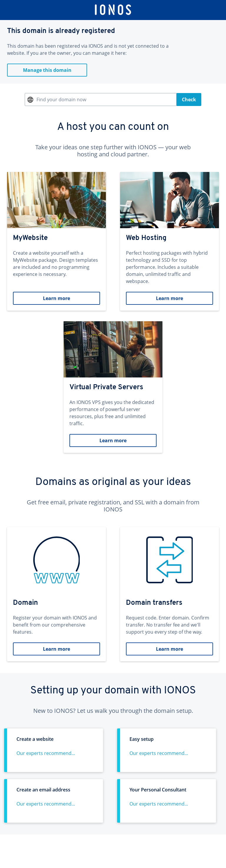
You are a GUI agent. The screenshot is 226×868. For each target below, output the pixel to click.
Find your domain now (61, 100)
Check (189, 100)
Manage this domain (47, 70)
